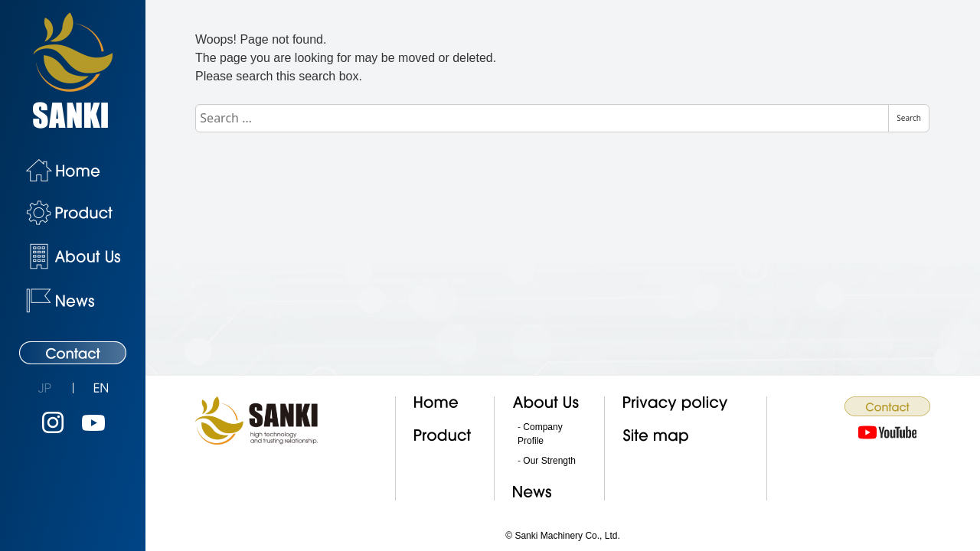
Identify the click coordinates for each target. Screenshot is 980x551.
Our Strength (549, 461)
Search (909, 118)
